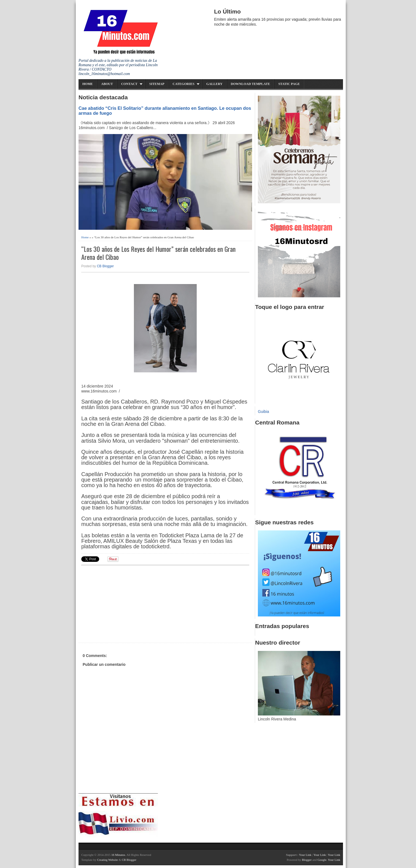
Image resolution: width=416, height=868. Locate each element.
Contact (129, 84)
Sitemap (157, 84)
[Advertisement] (124, 603)
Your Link (305, 855)
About (107, 84)
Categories (184, 84)
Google (322, 860)
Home (88, 84)
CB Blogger (105, 266)
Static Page (289, 84)
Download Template (251, 84)
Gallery (214, 84)
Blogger (307, 860)
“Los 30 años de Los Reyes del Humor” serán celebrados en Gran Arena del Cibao (158, 253)
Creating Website (107, 860)
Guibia (263, 412)
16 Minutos (118, 855)
